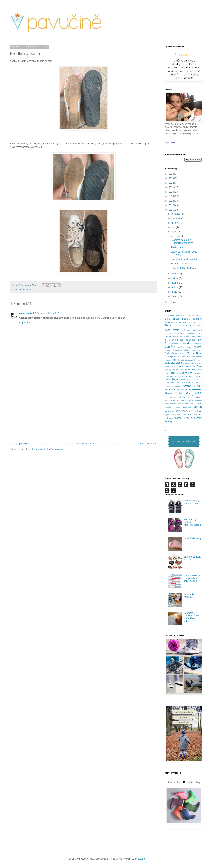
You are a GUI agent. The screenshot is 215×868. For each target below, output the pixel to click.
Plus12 (199, 380)
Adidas (171, 316)
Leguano (198, 360)
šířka (175, 400)
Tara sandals (171, 404)
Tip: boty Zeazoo (179, 264)
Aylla (194, 316)
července (176, 236)
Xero (190, 415)
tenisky (181, 404)
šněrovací (183, 400)
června (175, 274)
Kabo (177, 357)
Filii (167, 343)
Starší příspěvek (148, 444)
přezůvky (197, 386)
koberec (168, 360)
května (175, 278)
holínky (197, 347)
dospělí (181, 340)
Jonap (169, 356)
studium (169, 400)
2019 (172, 196)
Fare (199, 340)
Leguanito (189, 360)
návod (168, 373)
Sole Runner (194, 393)
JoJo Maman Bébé (191, 353)
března (175, 287)
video (180, 411)
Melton (182, 366)
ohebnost (197, 373)
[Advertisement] (84, 411)
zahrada (169, 418)
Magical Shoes (171, 366)
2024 (172, 174)
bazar (191, 322)
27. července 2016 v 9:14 (46, 313)
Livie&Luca (187, 363)
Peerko (168, 380)
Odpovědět (25, 323)
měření (191, 366)
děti (174, 340)
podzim (179, 383)
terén (187, 404)
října (174, 223)
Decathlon (197, 337)
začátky (198, 415)
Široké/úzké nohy (193, 538)
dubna (175, 283)
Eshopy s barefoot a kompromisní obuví (182, 241)
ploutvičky (191, 380)
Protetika (186, 386)
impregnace (197, 350)
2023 (172, 178)
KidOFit (191, 357)
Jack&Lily (170, 353)
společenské (170, 397)
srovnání (186, 397)
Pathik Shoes (195, 376)
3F (166, 316)
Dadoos (182, 337)
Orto (179, 376)
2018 (172, 201)
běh (175, 326)
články (176, 337)
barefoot (22, 290)
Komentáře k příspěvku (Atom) (48, 449)
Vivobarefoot (194, 411)
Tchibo (193, 404)
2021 (172, 187)
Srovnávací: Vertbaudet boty (185, 259)
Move (199, 366)
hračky (168, 350)
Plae (183, 379)
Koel (175, 360)
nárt (200, 370)
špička (190, 400)
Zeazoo (178, 418)
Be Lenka (198, 322)
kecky (183, 357)
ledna (175, 296)
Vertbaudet (170, 411)
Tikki (199, 404)
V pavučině (170, 143)
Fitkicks (175, 343)
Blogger (142, 859)
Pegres (176, 379)
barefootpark (182, 322)
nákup (194, 370)
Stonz (199, 397)
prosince (176, 214)
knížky (199, 357)
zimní (186, 418)
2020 (172, 192)
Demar (168, 340)
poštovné (169, 386)
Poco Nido (170, 383)
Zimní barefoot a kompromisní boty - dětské (192, 578)
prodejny (177, 386)
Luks (194, 363)
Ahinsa (177, 316)
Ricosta (179, 390)
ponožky (198, 383)
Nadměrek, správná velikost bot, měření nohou (192, 617)
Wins (184, 415)
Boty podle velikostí (189, 595)
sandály (187, 390)
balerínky (197, 319)
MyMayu (169, 370)
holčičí (189, 347)
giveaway (198, 343)
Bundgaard (197, 330)
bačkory (186, 319)
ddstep (189, 337)
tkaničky (168, 407)
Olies (167, 376)
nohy (179, 373)
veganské (187, 407)
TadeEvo (198, 400)
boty (29, 290)
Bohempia (197, 326)
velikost (198, 407)
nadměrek (186, 370)
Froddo (186, 343)
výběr (168, 415)
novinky (187, 373)
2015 (172, 302)
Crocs (199, 333)
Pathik (185, 376)
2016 (172, 210)
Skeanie (168, 393)
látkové (181, 360)
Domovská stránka (84, 444)
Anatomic (186, 316)
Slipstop (179, 393)
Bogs (189, 326)
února (175, 292)
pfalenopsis (26, 313)
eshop (192, 340)
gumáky (170, 347)
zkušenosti (196, 418)
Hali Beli (181, 347)
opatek (173, 376)
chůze (187, 350)
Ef (187, 340)
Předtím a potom (179, 247)
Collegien (190, 333)
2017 (172, 205)
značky (169, 421)
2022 (172, 183)
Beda (168, 325)
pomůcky (188, 383)
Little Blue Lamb (173, 363)
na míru (177, 370)
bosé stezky (172, 330)
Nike (173, 373)
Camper (168, 333)
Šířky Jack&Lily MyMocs (183, 268)
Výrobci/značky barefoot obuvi (191, 502)
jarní (177, 353)
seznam (197, 389)
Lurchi (199, 363)
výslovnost (176, 415)
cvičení (169, 337)
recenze (170, 389)
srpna (175, 232)
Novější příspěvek (20, 444)
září (174, 227)
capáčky (179, 333)
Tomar (177, 407)
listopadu (176, 218)
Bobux (181, 326)
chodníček (177, 350)
